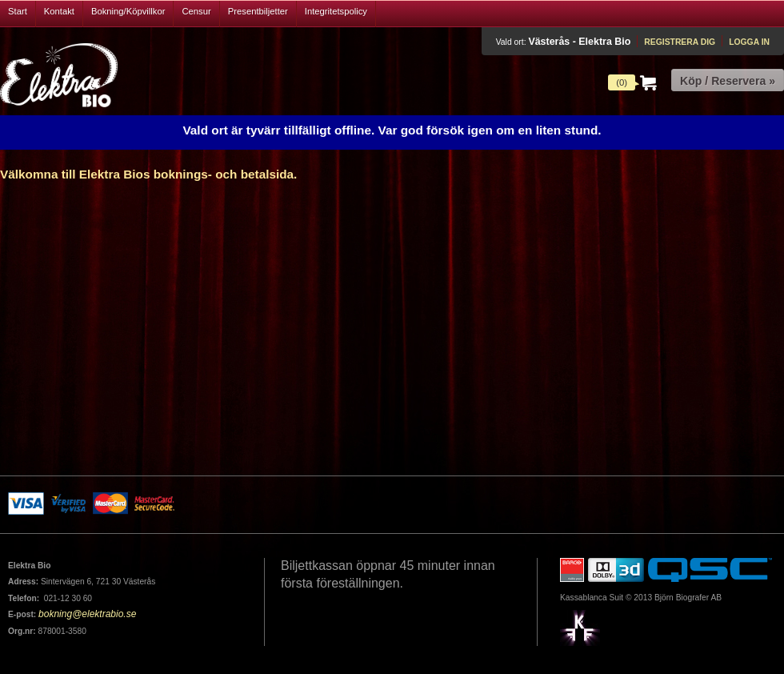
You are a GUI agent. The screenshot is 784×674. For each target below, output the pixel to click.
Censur (196, 11)
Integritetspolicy (336, 11)
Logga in (749, 42)
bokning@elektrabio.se (87, 614)
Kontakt (59, 11)
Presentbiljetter (258, 11)
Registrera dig (680, 42)
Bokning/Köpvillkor (128, 11)
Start (18, 11)
